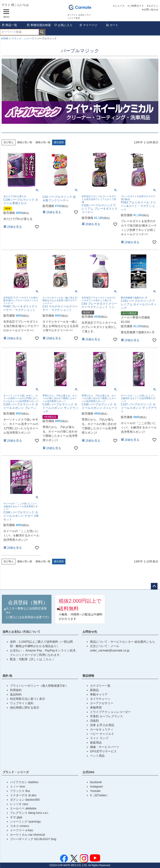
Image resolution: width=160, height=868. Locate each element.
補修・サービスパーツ (105, 747)
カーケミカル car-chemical (27, 835)
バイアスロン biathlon (24, 782)
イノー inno (17, 787)
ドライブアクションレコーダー (110, 712)
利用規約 (16, 690)
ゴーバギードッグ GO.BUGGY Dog (33, 839)
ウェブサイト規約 (22, 703)
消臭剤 (94, 721)
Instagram (96, 787)
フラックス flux (20, 791)
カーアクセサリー (102, 703)
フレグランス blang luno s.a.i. (29, 813)
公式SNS (88, 772)
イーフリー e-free (21, 830)
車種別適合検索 (39, 25)
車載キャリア (99, 694)
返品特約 (16, 694)
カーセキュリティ (102, 729)
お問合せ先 (90, 632)
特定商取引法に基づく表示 (27, 699)
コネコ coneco (19, 826)
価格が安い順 (25, 142)
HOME (5, 39)
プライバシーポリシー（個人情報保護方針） (39, 686)
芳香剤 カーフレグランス (106, 716)
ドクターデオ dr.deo (23, 795)
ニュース (120, 6)
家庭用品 (96, 743)
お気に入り (63, 25)
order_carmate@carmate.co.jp (110, 650)
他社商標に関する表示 (25, 708)
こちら (48, 659)
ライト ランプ (99, 738)
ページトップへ (154, 586)
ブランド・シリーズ (23, 39)
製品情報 (88, 676)
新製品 (94, 690)
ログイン (153, 6)
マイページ (88, 25)
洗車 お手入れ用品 (102, 725)
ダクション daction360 (25, 800)
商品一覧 (9, 25)
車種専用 (96, 708)
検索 (42, 32)
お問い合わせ (151, 10)
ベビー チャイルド (102, 734)
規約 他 (7, 676)
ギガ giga (16, 817)
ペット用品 (97, 756)
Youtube (95, 791)
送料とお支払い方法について (21, 632)
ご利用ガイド (136, 6)
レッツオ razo (19, 804)
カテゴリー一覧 (100, 686)
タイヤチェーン (100, 699)
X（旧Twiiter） (100, 795)
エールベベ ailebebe (23, 808)
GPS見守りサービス (103, 751)
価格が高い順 (43, 142)
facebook (96, 782)
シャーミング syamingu (25, 822)
